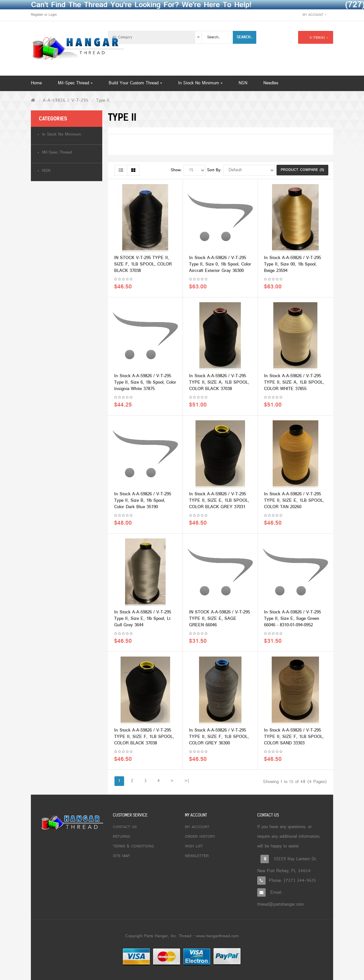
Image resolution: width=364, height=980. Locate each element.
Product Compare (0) (302, 170)
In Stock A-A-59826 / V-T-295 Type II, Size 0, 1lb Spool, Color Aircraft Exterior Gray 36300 (220, 266)
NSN (46, 171)
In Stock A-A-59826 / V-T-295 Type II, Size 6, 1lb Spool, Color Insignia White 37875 (145, 384)
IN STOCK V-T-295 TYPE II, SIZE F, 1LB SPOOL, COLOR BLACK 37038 (143, 266)
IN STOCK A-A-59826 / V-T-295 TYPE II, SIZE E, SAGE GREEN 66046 (219, 620)
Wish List (194, 846)
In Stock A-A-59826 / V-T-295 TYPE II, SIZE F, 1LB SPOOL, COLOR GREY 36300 (219, 738)
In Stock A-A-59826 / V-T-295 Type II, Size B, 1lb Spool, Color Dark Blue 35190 (143, 502)
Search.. (245, 37)
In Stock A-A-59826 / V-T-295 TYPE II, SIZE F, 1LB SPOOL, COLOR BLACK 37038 (144, 738)
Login (53, 15)
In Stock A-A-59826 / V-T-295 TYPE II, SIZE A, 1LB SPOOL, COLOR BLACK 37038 (219, 384)
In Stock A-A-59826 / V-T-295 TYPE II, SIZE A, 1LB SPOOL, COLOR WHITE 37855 (294, 384)
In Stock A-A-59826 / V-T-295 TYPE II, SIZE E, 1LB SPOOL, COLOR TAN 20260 (294, 502)
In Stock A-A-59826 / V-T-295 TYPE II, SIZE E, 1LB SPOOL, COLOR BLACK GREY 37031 (219, 502)
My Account (197, 827)
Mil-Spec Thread (57, 153)
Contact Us (125, 827)
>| (187, 781)
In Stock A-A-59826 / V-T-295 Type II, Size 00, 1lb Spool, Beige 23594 (292, 266)
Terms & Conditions (133, 846)
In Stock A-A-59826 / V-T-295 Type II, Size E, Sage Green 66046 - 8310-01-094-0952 (292, 620)
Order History (200, 837)
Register (37, 15)
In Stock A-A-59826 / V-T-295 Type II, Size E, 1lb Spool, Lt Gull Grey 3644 (143, 620)
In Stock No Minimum (62, 135)
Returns (121, 837)
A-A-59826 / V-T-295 (66, 101)
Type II (103, 101)
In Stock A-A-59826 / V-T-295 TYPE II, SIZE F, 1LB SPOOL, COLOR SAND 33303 (294, 738)
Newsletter (197, 856)
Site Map (121, 856)
